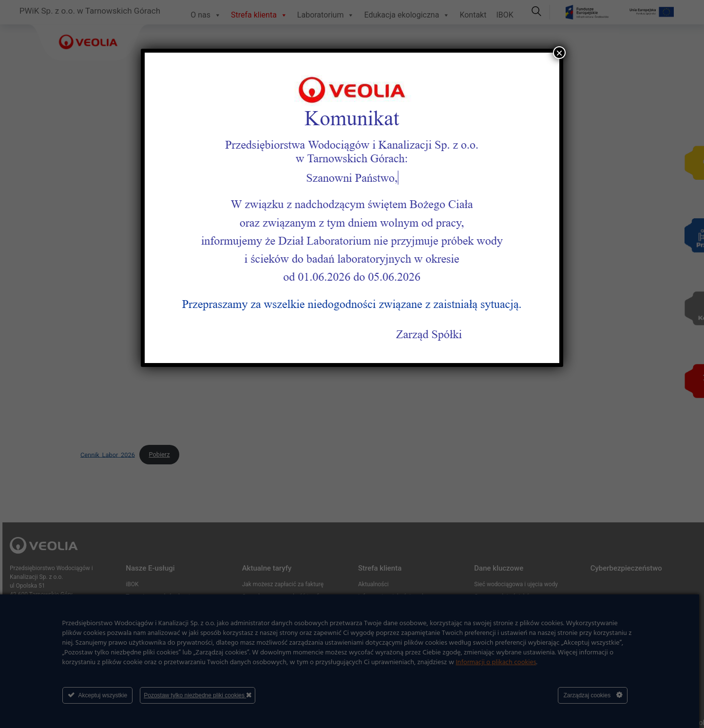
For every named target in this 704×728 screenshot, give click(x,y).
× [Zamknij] (559, 53)
